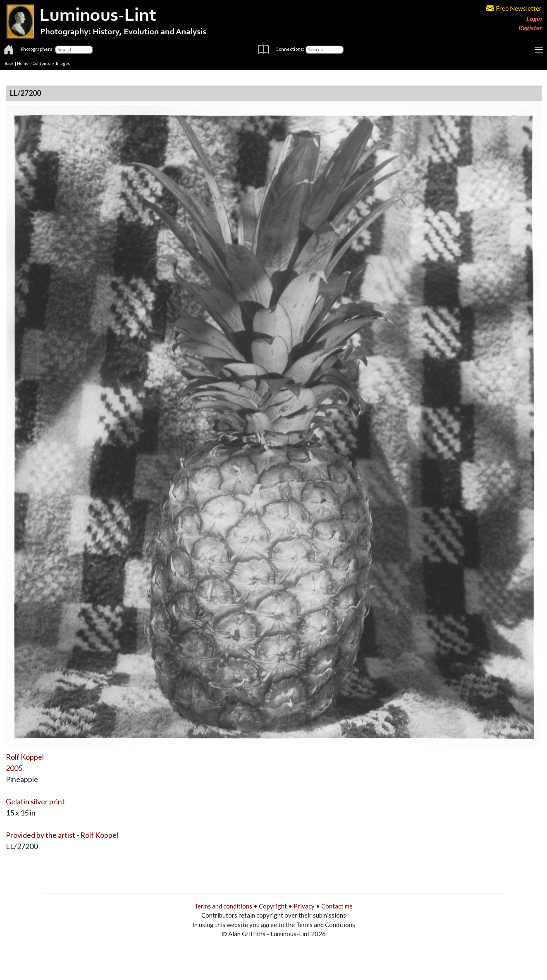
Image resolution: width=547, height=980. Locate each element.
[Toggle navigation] (539, 50)
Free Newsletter (514, 8)
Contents (41, 63)
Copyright (273, 906)
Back (9, 63)
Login (534, 19)
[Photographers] (74, 50)
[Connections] (324, 50)
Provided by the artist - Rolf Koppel (62, 835)
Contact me (337, 906)
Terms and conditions (223, 906)
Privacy (304, 906)
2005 (14, 768)
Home (23, 63)
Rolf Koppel (25, 757)
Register (530, 28)
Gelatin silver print (35, 801)
